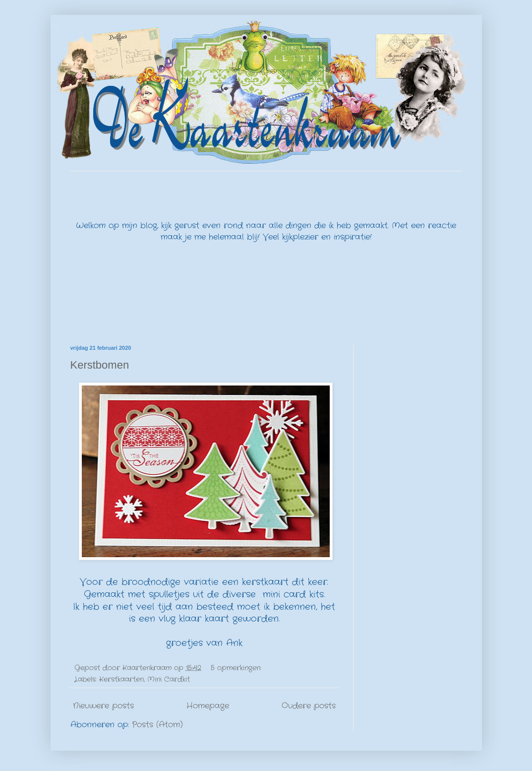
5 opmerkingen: (237, 668)
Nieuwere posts (103, 706)
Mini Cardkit (169, 679)
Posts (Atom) (157, 725)
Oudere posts (309, 706)
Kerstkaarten (121, 679)
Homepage (208, 706)
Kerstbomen (100, 365)
